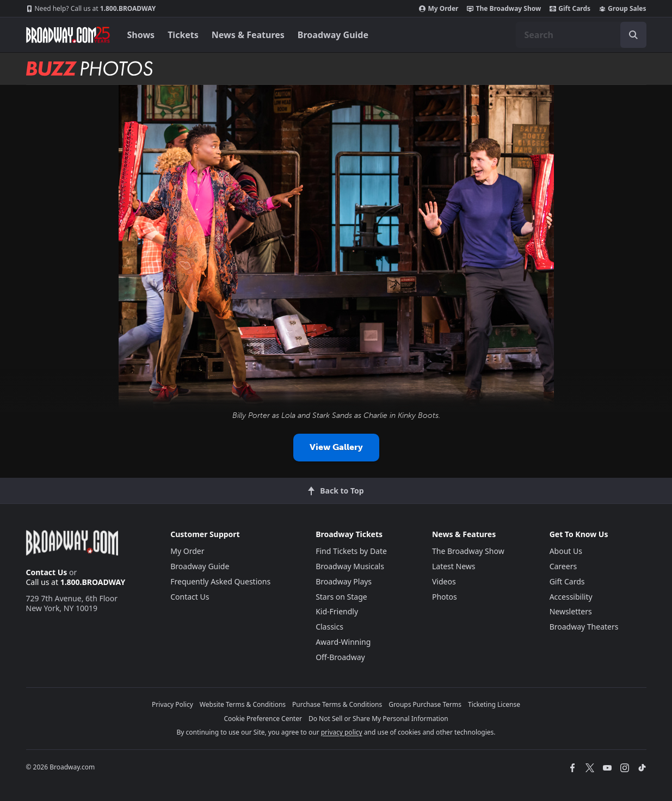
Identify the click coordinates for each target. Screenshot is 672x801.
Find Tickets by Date (351, 551)
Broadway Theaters (584, 627)
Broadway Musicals (350, 566)
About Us (566, 551)
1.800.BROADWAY (91, 9)
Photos (445, 597)
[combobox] (581, 35)
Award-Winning (343, 642)
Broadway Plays (344, 581)
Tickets (183, 35)
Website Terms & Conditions (243, 704)
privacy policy (342, 732)
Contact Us (47, 572)
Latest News (454, 566)
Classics (329, 627)
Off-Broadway (340, 657)
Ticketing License (494, 704)
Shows (141, 35)
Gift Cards (570, 9)
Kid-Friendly (337, 611)
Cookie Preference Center (263, 719)
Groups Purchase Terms (425, 704)
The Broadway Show (504, 9)
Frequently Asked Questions (220, 581)
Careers (563, 566)
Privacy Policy (172, 704)
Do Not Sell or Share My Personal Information (378, 719)
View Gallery (336, 447)
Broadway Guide (333, 35)
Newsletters (571, 611)
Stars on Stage (341, 597)
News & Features (248, 35)
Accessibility (571, 597)
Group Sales (622, 9)
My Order (439, 9)
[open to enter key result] (633, 35)
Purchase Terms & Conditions (337, 704)
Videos (444, 581)
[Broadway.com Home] (68, 35)
